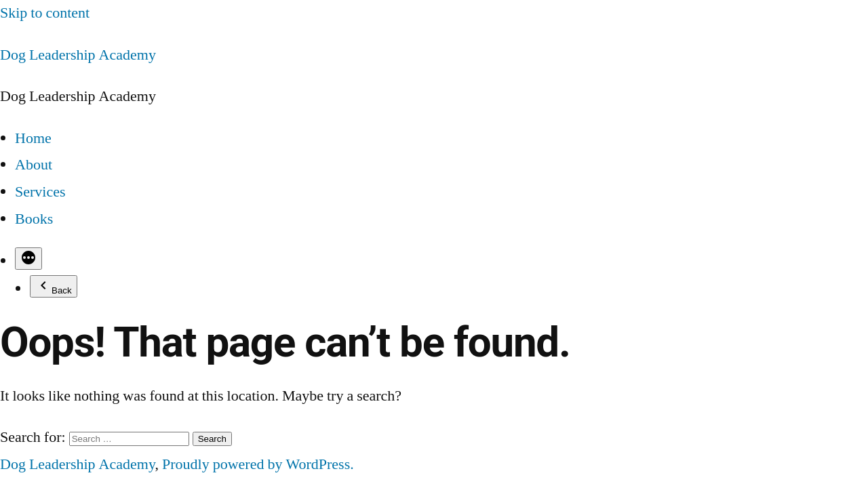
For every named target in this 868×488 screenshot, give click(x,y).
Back (54, 286)
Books (34, 219)
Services (40, 192)
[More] (28, 259)
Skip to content (45, 13)
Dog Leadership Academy (78, 55)
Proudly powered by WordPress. (258, 464)
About (34, 165)
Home (33, 138)
